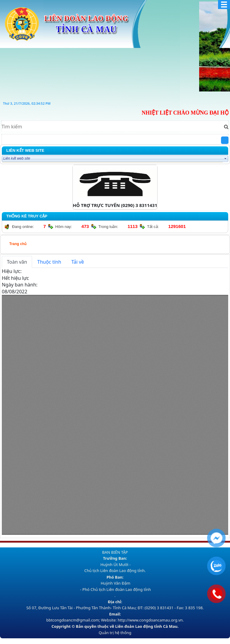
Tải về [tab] (78, 262)
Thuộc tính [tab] (49, 262)
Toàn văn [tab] (17, 262)
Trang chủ (18, 244)
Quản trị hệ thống (115, 633)
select (226, 159)
